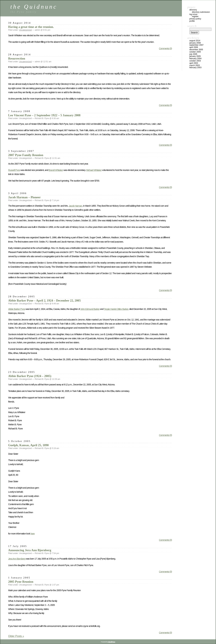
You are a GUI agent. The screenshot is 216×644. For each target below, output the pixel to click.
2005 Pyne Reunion (21, 582)
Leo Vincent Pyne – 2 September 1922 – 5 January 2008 (44, 115)
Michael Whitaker (94, 170)
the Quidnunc (34, 7)
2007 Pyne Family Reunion (26, 155)
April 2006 (194, 47)
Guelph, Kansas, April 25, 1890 (28, 445)
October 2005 (195, 52)
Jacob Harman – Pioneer (24, 197)
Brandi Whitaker (56, 170)
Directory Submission (201, 12)
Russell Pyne (14, 170)
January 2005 (195, 56)
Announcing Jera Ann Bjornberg (30, 550)
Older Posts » (16, 636)
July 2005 (193, 54)
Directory (193, 10)
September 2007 (196, 45)
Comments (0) (165, 48)
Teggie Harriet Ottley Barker (116, 309)
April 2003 (194, 63)
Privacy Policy (195, 19)
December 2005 (196, 50)
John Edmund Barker (90, 309)
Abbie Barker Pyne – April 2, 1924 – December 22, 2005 (44, 300)
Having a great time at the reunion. (31, 27)
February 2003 (195, 68)
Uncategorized (25, 30)
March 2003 (195, 65)
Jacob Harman (75, 206)
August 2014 (195, 41)
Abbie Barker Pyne (17, 309)
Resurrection (17, 58)
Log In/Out (193, 14)
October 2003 (195, 61)
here (33, 534)
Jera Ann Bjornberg (17, 559)
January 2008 (195, 43)
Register (195, 16)
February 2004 (195, 59)
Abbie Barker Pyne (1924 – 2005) (30, 376)
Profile (192, 21)
